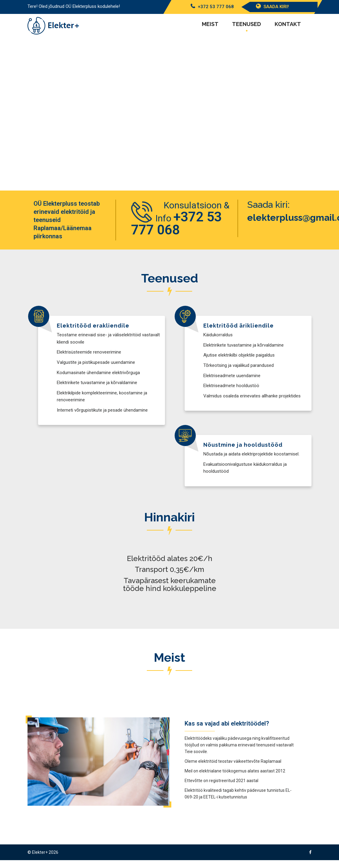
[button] (10, 115)
